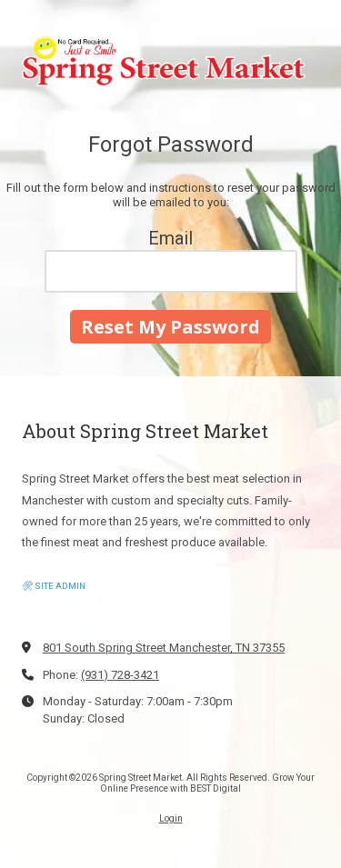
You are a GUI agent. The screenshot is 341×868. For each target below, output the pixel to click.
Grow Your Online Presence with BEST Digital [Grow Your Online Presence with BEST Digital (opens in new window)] (207, 783)
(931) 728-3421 (120, 675)
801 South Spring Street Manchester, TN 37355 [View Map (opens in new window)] (164, 648)
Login (171, 818)
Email (170, 238)
